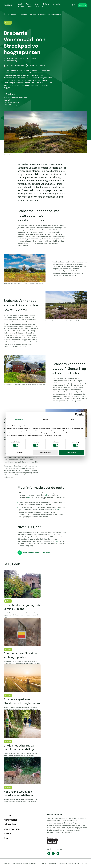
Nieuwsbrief (10, 820)
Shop (6, 838)
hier (58, 510)
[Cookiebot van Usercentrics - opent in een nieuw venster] (76, 414)
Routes (13, 14)
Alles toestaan (72, 453)
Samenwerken (12, 829)
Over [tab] (72, 420)
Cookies (85, 863)
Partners (8, 834)
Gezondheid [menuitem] (57, 4)
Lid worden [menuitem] (39, 6)
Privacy (43, 863)
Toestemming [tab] (19, 420)
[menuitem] (8, 5)
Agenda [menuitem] (20, 4)
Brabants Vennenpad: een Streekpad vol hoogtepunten (41, 14)
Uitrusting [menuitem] (20, 6)
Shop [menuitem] (30, 6)
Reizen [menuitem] (37, 4)
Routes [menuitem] (29, 4)
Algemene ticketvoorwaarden (69, 863)
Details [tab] (45, 420)
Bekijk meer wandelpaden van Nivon (37, 553)
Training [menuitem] (46, 4)
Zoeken (82, 5)
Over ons (8, 815)
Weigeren (20, 453)
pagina (57, 541)
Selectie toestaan (46, 453)
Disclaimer (53, 863)
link (46, 495)
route (29, 498)
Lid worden (10, 824)
